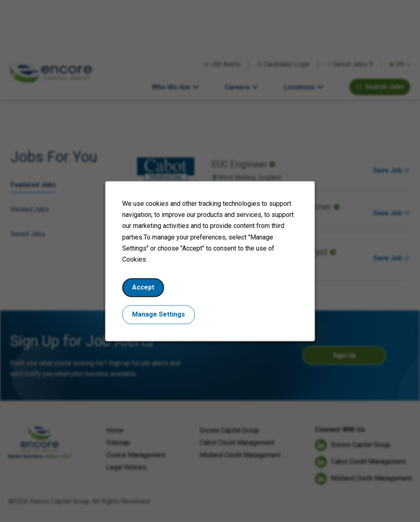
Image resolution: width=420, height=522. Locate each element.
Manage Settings (161, 319)
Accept (146, 293)
